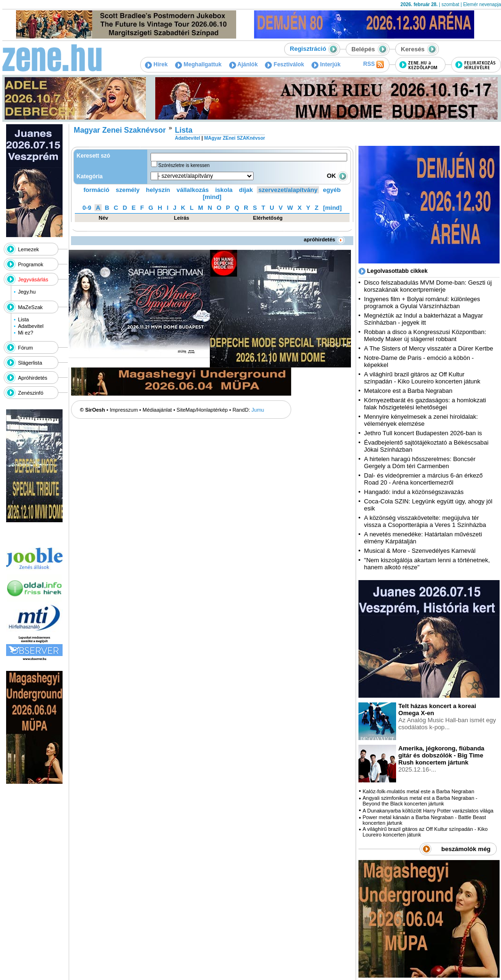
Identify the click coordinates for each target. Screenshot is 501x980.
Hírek (156, 64)
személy (128, 190)
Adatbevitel (31, 326)
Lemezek (28, 249)
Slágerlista (30, 363)
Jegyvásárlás (33, 279)
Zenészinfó (31, 393)
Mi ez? (25, 333)
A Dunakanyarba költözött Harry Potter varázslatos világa (428, 811)
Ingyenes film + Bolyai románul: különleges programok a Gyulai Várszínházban (422, 303)
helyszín (158, 190)
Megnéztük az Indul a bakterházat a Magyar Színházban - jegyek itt (424, 319)
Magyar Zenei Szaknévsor (120, 130)
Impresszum (124, 410)
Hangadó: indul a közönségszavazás (414, 492)
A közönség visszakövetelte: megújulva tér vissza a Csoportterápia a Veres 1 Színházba (425, 521)
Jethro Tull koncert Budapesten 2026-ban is (423, 433)
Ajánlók (243, 64)
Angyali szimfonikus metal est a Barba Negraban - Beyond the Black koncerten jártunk (420, 801)
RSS (374, 64)
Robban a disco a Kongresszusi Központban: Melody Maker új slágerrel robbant (425, 335)
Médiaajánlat (157, 410)
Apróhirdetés (32, 378)
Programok (31, 264)
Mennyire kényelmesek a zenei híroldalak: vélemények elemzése (421, 420)
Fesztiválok (284, 64)
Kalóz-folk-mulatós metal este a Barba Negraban (418, 791)
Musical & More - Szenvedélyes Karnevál (420, 551)
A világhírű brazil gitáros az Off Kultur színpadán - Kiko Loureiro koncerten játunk (422, 378)
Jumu (258, 410)
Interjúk (326, 64)
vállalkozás (193, 190)
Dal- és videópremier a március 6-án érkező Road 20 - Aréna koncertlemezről (423, 479)
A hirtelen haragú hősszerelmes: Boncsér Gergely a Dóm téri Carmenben (420, 462)
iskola (224, 190)
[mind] (212, 197)
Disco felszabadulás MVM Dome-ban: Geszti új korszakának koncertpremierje (428, 286)
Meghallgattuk (198, 64)
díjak (246, 190)
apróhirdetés (324, 239)
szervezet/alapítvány (288, 190)
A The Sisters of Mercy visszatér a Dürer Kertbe (429, 348)
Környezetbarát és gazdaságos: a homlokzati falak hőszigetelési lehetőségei (425, 404)
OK (337, 176)
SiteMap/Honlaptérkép (202, 410)
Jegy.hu (27, 292)
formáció (97, 190)
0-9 (87, 208)
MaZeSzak (30, 307)
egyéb (332, 190)
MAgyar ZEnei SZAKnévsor (235, 138)
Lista (23, 319)
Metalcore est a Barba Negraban (408, 391)
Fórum (25, 348)
